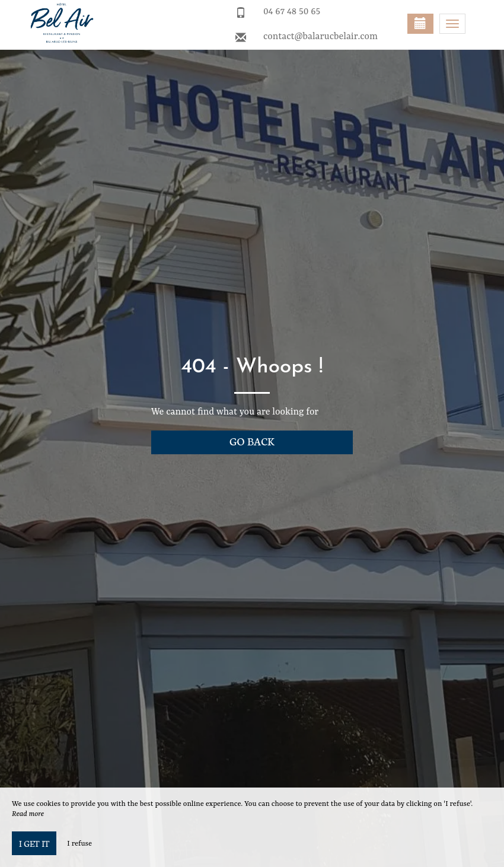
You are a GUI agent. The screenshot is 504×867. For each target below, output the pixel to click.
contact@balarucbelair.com (320, 37)
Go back (252, 441)
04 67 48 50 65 (292, 12)
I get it (34, 843)
